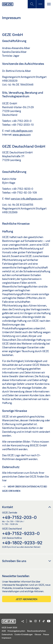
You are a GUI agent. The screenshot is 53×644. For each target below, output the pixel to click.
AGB (4, 631)
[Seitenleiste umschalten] (40, 4)
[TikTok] (44, 621)
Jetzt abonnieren (26, 599)
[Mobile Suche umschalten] (32, 4)
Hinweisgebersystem (16, 631)
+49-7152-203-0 (19, 517)
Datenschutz (7, 634)
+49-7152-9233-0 (21, 533)
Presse (46, 634)
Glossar (38, 634)
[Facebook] (40, 621)
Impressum (7, 638)
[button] (23, 622)
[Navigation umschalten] (49, 4)
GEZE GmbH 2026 (9, 628)
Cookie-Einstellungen (24, 634)
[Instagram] (35, 621)
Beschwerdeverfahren (36, 631)
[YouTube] (49, 621)
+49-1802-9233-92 (22, 543)
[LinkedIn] (31, 621)
